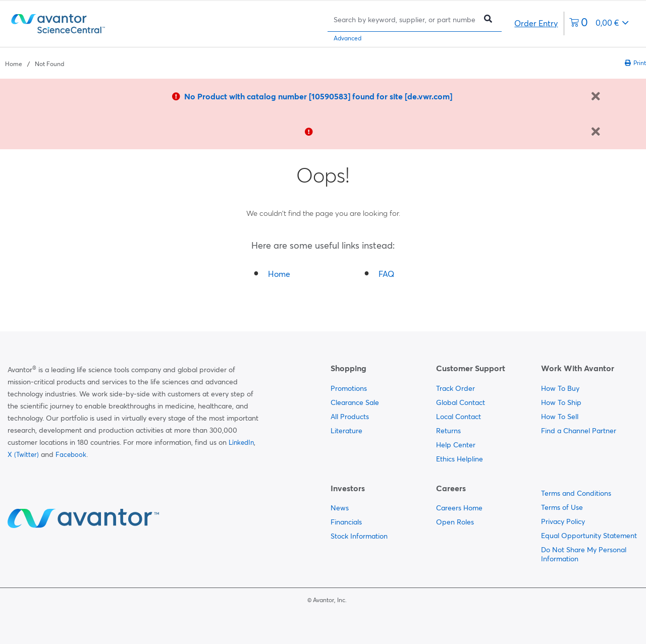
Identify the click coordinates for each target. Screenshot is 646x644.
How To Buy (560, 388)
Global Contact (461, 402)
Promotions (349, 388)
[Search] (405, 19)
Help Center (456, 445)
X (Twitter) (23, 454)
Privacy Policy (563, 521)
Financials (346, 522)
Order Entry (536, 23)
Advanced (347, 38)
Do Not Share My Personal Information (584, 554)
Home (279, 274)
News (340, 508)
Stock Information (359, 536)
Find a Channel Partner (579, 431)
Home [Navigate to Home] (14, 64)
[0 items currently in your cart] (599, 23)
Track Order (455, 388)
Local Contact (459, 417)
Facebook (71, 454)
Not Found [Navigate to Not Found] (49, 64)
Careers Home (459, 508)
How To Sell (560, 417)
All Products (350, 417)
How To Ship (561, 402)
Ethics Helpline (460, 459)
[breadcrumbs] (35, 63)
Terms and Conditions (576, 493)
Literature (346, 431)
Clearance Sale (355, 402)
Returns (448, 431)
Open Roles (455, 522)
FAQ (386, 274)
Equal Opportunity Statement (589, 536)
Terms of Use (562, 507)
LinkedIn (241, 442)
